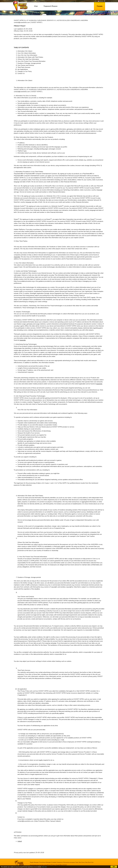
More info (44, 867)
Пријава (100, 6)
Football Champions (57, 862)
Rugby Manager (34, 862)
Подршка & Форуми (50, 6)
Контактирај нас (34, 865)
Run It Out (91, 862)
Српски (101, 1)
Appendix (17, 257)
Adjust (20, 841)
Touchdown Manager (45, 862)
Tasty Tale (78, 862)
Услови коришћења (45, 865)
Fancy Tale (84, 862)
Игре (36, 6)
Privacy (53, 865)
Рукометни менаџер (69, 862)
